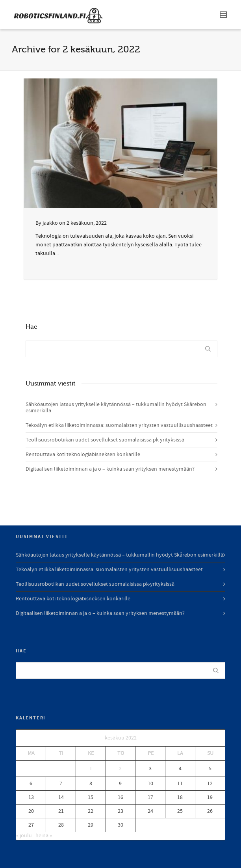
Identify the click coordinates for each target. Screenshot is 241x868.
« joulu (24, 836)
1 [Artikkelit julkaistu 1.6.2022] (91, 769)
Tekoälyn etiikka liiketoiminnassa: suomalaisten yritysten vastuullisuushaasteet (119, 425)
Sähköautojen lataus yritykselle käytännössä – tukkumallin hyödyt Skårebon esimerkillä (116, 408)
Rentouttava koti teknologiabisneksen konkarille (83, 454)
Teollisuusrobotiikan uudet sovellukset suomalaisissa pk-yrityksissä (105, 440)
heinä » (44, 836)
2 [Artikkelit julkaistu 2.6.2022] (120, 769)
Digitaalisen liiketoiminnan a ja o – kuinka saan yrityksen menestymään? (110, 469)
